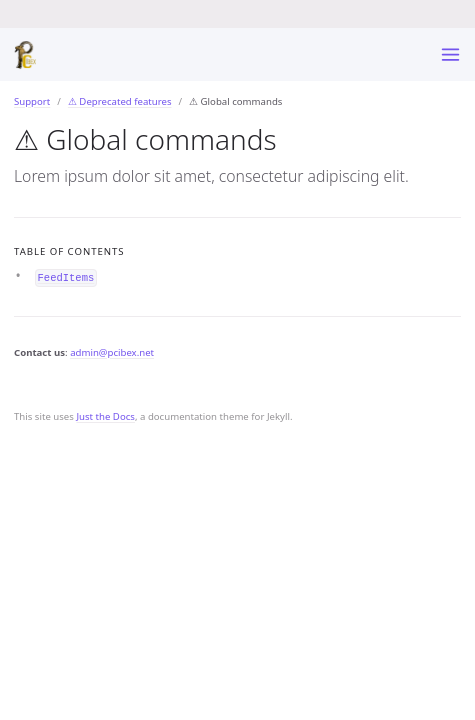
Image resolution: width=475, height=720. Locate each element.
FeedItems (66, 277)
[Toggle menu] (450, 54)
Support (32, 101)
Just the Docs (105, 416)
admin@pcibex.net (112, 352)
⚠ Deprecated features (120, 101)
